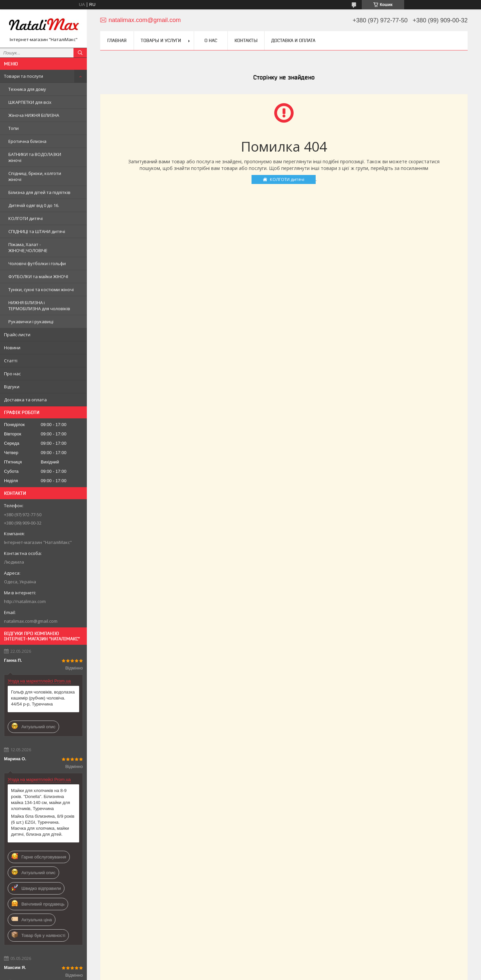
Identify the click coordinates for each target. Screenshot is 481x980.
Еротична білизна (27, 141)
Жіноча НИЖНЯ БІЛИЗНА (34, 115)
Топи (14, 128)
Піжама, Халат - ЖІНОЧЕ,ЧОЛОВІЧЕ (28, 247)
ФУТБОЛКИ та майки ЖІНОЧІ (38, 276)
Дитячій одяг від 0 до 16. (34, 205)
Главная (117, 40)
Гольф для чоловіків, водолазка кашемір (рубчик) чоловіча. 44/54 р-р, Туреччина (43, 698)
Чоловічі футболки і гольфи (37, 263)
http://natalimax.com (25, 601)
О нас (211, 40)
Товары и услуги (161, 40)
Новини (12, 348)
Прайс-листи (17, 335)
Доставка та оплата (25, 400)
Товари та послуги (24, 76)
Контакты (246, 40)
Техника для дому (27, 89)
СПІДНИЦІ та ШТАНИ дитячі (37, 231)
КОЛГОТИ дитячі (26, 218)
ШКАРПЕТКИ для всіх (30, 102)
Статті (11, 361)
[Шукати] (80, 53)
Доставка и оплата (293, 40)
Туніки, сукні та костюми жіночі (41, 289)
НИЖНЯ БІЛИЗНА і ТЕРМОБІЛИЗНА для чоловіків (39, 306)
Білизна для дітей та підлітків (39, 192)
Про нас (12, 374)
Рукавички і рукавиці (31, 322)
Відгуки (12, 387)
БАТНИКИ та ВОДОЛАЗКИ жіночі (35, 157)
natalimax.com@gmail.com (31, 621)
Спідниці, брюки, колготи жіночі (35, 176)
